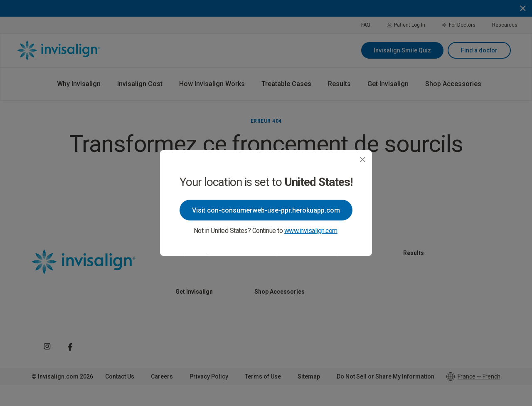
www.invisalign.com (311, 231)
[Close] (363, 160)
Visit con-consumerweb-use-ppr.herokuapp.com (266, 210)
